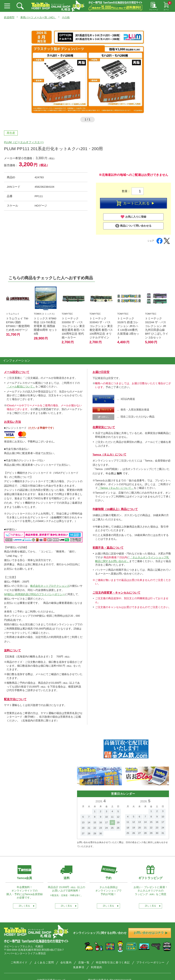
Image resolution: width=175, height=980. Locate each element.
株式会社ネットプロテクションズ (50, 586)
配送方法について (15, 699)
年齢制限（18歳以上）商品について (115, 509)
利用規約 (97, 967)
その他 (66, 17)
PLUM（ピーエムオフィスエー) (24, 142)
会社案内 (66, 963)
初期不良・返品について (108, 548)
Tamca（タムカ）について (109, 455)
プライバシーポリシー (150, 963)
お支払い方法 (12, 422)
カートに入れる (135, 203)
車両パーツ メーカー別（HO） (38, 17)
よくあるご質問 (44, 963)
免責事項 (79, 967)
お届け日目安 (101, 372)
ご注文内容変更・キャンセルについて (116, 593)
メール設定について (17, 372)
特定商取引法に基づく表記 (113, 963)
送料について (12, 650)
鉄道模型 (9, 17)
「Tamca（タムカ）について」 (116, 488)
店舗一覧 (84, 963)
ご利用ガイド (19, 963)
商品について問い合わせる (133, 226)
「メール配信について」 (21, 387)
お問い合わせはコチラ (151, 933)
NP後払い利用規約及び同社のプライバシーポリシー (34, 594)
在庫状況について (104, 427)
